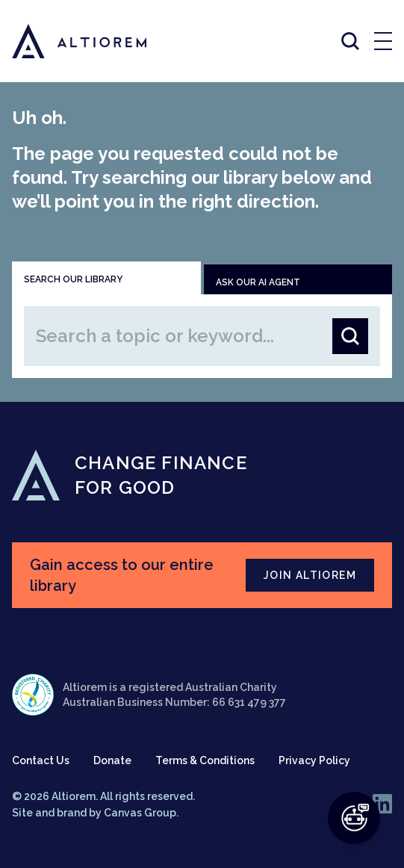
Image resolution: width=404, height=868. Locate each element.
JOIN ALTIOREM (310, 575)
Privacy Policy (314, 760)
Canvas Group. (141, 813)
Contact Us (41, 760)
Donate (112, 760)
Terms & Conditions (205, 760)
